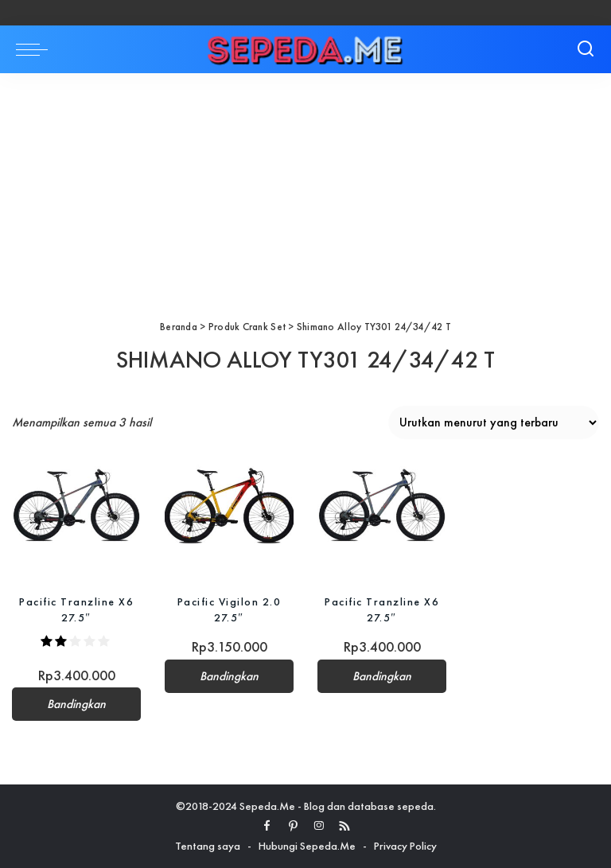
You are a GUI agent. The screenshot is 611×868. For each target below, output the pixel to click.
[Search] (586, 49)
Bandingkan (76, 704)
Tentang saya (208, 846)
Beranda (179, 327)
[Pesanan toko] (494, 422)
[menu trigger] (36, 49)
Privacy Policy (405, 846)
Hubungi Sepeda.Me (307, 846)
